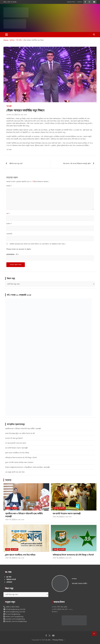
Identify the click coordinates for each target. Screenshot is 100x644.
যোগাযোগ (80, 2)
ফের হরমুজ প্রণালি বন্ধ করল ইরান (15, 472)
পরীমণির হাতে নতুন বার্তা (16, 164)
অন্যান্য (8, 480)
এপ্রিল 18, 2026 (58, 517)
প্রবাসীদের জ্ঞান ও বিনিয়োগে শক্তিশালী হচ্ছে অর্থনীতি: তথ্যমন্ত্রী (23, 429)
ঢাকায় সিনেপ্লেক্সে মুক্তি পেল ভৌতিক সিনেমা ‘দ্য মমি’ (20, 433)
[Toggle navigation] (7, 35)
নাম (8, 214)
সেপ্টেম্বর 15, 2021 (12, 115)
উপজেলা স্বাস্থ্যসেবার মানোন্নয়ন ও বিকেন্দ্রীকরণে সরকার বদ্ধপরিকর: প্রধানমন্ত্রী (27, 467)
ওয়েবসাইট (9, 234)
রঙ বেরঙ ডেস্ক (23, 115)
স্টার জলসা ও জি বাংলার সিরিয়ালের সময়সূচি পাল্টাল (77, 164)
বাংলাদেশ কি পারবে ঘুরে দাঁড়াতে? (14, 438)
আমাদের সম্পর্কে (71, 2)
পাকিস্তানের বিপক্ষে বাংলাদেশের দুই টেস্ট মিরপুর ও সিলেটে (21, 458)
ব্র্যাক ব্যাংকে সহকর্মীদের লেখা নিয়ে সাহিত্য (17, 453)
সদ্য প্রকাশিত (14, 508)
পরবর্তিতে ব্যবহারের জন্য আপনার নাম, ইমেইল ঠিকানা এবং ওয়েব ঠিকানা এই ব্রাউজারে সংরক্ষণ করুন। (38, 244)
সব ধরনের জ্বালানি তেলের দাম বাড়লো (16, 443)
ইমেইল (9, 224)
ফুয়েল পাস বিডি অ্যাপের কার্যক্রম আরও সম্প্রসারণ (19, 462)
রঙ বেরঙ (48, 640)
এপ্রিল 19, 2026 (10, 520)
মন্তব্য (9, 186)
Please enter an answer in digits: (19, 249)
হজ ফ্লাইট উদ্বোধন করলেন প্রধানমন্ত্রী (16, 448)
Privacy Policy (58, 640)
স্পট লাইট (9, 106)
